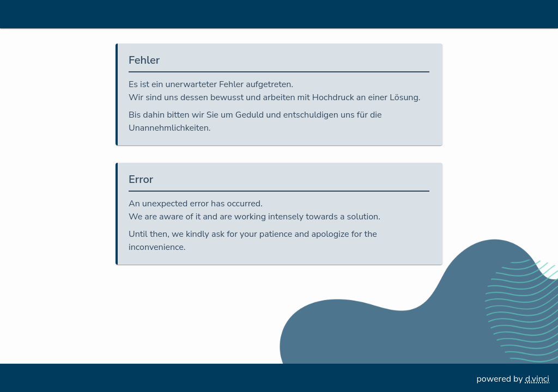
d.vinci (537, 379)
